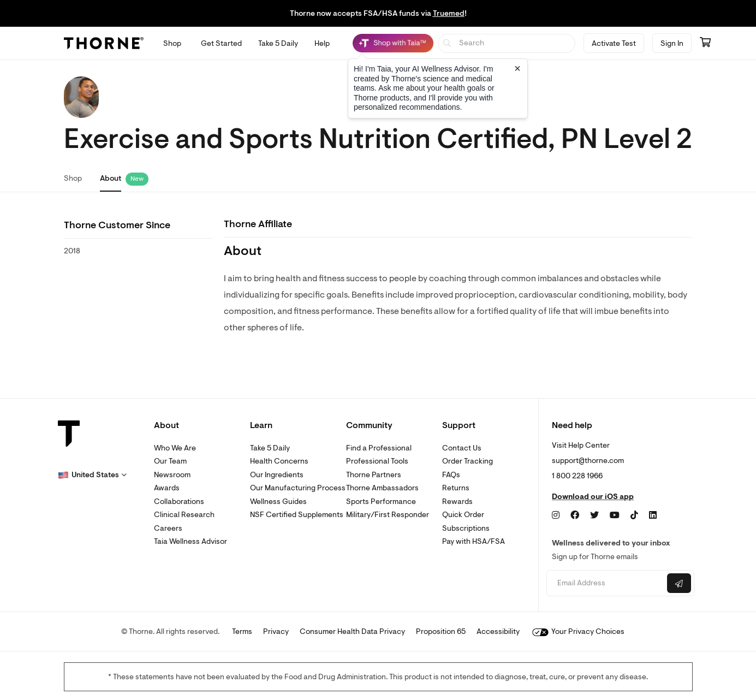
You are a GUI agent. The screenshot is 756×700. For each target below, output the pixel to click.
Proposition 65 (441, 631)
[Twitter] (594, 515)
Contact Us (462, 448)
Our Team (170, 461)
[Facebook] (575, 515)
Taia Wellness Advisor (191, 541)
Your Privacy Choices (578, 631)
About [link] (111, 178)
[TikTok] (634, 515)
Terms (242, 631)
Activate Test (614, 43)
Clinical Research (184, 515)
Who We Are (175, 448)
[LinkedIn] (653, 515)
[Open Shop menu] (172, 43)
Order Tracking (468, 461)
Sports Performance (381, 502)
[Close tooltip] (517, 68)
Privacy (276, 631)
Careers (168, 528)
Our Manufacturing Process (298, 488)
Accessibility (498, 631)
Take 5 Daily (270, 448)
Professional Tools (377, 461)
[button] (92, 475)
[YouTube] (615, 515)
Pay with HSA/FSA (474, 541)
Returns (456, 488)
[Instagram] (556, 515)
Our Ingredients (277, 475)
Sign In (672, 43)
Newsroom (172, 475)
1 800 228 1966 (577, 476)
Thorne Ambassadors (382, 488)
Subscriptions (466, 528)
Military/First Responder (388, 515)
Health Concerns (279, 461)
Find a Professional (379, 448)
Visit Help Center (581, 445)
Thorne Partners (374, 475)
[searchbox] (507, 43)
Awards (167, 488)
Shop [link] (73, 178)
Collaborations (179, 502)
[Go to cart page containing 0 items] (705, 43)
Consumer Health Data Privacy (352, 631)
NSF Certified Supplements (297, 515)
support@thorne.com (588, 461)
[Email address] (606, 583)
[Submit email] (679, 583)
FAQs (451, 475)
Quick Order (463, 515)
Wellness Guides (278, 502)
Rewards (457, 502)
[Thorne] (104, 43)
